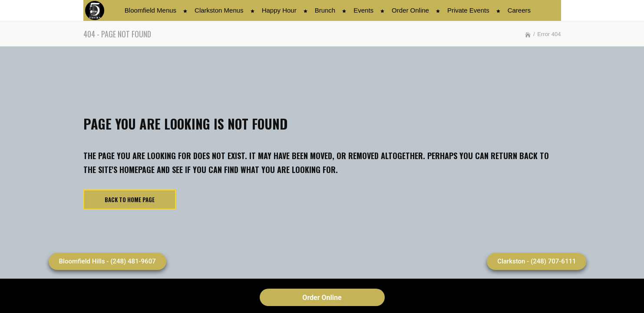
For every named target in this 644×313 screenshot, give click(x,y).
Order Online (322, 298)
